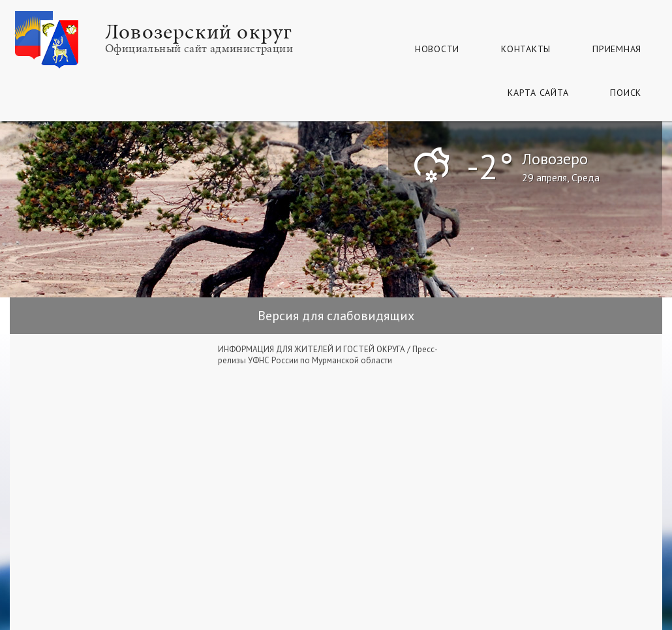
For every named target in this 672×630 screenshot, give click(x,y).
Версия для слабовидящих (336, 316)
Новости (437, 49)
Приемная (617, 49)
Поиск (626, 93)
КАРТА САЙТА (538, 93)
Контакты (526, 49)
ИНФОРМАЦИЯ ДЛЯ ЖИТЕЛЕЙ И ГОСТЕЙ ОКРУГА (312, 349)
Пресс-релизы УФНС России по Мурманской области (328, 355)
